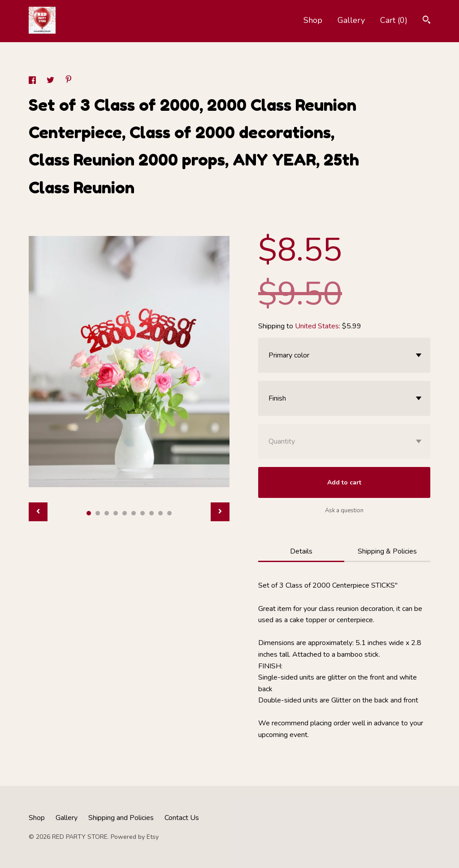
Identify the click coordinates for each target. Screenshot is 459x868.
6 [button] (134, 513)
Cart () (394, 20)
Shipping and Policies (121, 818)
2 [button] (98, 513)
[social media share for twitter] (51, 82)
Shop (313, 20)
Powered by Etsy (135, 837)
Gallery (351, 20)
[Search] (427, 21)
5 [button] (125, 513)
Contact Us (182, 818)
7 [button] (143, 513)
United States (317, 326)
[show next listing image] (220, 512)
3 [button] (107, 513)
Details (301, 551)
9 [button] (160, 513)
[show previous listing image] (38, 512)
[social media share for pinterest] (69, 81)
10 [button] (169, 513)
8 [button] (152, 513)
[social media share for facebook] (33, 82)
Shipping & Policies (387, 551)
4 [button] (116, 513)
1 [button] (89, 513)
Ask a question (344, 510)
